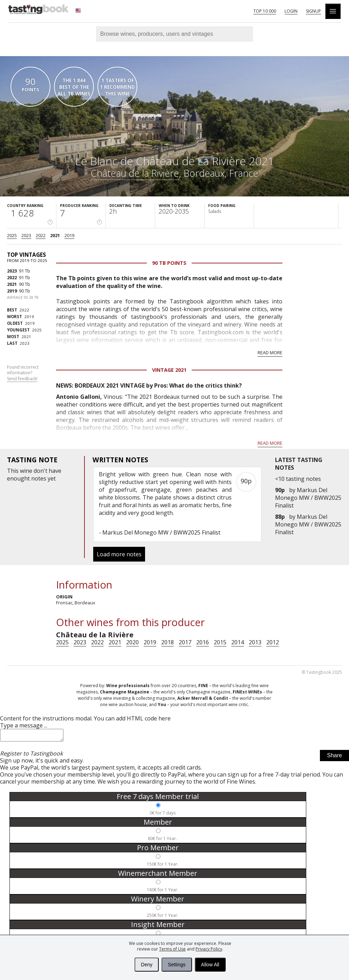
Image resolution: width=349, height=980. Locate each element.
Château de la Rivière (135, 173)
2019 (69, 235)
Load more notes (119, 554)
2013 (255, 642)
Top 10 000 (265, 11)
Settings (177, 965)
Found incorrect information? (23, 373)
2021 (55, 235)
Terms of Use (172, 949)
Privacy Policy (209, 949)
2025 (12, 235)
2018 (167, 642)
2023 (26, 235)
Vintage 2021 (169, 370)
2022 (41, 235)
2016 (203, 642)
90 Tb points (169, 263)
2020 (132, 642)
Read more (270, 353)
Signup (313, 11)
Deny (147, 965)
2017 (185, 642)
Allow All (210, 965)
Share (334, 757)
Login (291, 11)
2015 (220, 642)
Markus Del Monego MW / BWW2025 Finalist (308, 498)
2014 (238, 642)
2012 (273, 642)
